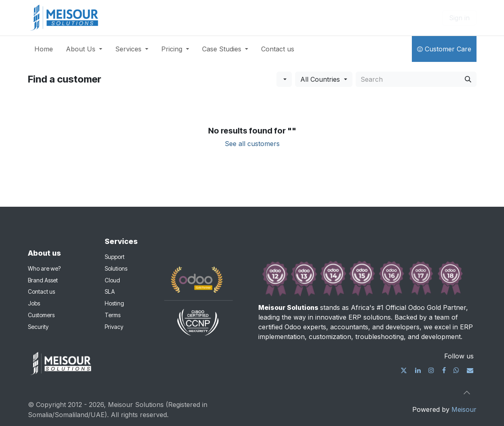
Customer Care (444, 49)
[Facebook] (444, 370)
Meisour (464, 409)
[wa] (456, 370)
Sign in (459, 18)
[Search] (468, 79)
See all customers (252, 144)
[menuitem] (44, 49)
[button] (284, 79)
